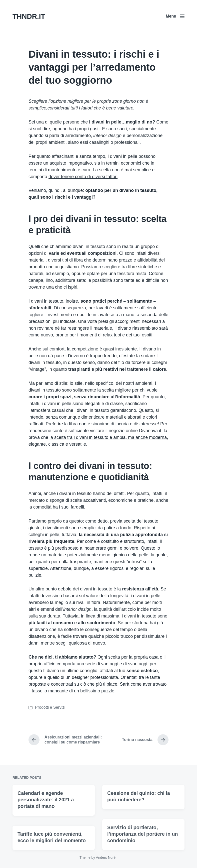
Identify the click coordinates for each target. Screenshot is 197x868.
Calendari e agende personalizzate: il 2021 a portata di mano (46, 824)
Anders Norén (106, 857)
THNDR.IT (29, 16)
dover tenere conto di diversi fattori (83, 177)
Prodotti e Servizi (50, 707)
